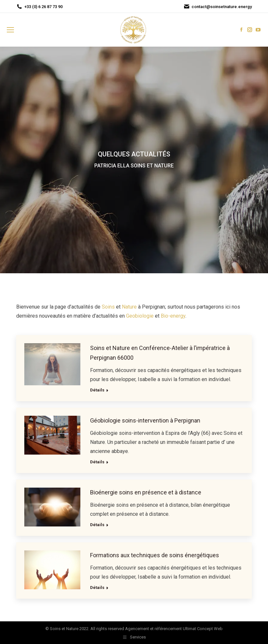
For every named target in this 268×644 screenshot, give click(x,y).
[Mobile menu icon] (10, 30)
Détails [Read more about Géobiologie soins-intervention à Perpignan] (97, 462)
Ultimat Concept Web (203, 629)
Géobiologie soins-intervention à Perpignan (145, 420)
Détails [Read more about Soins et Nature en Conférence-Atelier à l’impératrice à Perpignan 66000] (97, 390)
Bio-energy (173, 316)
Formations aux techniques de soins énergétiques (155, 555)
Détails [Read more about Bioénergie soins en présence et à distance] (97, 525)
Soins (108, 307)
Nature (129, 307)
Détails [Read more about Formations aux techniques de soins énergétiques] (97, 588)
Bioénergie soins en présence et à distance (146, 492)
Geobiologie (140, 316)
